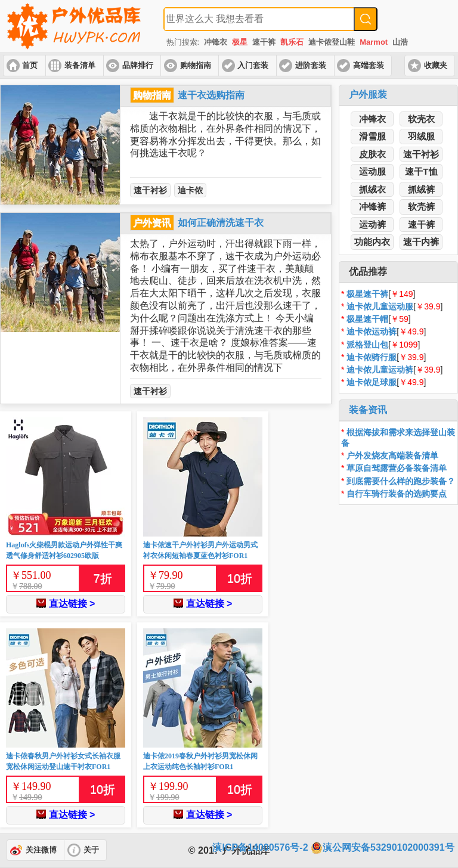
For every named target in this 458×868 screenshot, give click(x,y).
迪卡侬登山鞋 (332, 42)
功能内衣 (372, 242)
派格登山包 (367, 345)
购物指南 (196, 66)
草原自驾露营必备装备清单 (397, 468)
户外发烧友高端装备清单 (392, 455)
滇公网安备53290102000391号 (383, 848)
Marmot (374, 42)
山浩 (400, 42)
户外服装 (368, 94)
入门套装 (253, 66)
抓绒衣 (372, 189)
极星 (240, 42)
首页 (30, 66)
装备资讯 (368, 410)
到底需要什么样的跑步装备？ (401, 481)
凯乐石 (292, 42)
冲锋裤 (372, 207)
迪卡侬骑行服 (372, 357)
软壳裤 (421, 207)
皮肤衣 (372, 154)
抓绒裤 (421, 189)
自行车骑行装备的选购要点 (397, 494)
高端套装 (369, 66)
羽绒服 (421, 136)
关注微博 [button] (41, 850)
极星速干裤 (367, 294)
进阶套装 (311, 66)
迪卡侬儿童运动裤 (380, 370)
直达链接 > (66, 604)
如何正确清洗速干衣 (221, 223)
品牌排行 (138, 66)
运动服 (372, 171)
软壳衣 (421, 119)
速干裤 (264, 42)
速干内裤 (421, 242)
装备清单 (80, 66)
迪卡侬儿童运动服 (380, 306)
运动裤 (372, 224)
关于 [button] (91, 850)
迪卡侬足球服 (372, 382)
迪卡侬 (190, 190)
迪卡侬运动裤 (372, 331)
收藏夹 (436, 66)
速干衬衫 (150, 190)
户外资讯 (152, 223)
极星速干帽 (367, 319)
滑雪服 (372, 136)
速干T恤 (421, 171)
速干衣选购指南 (211, 95)
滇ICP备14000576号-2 (260, 847)
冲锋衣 (216, 42)
